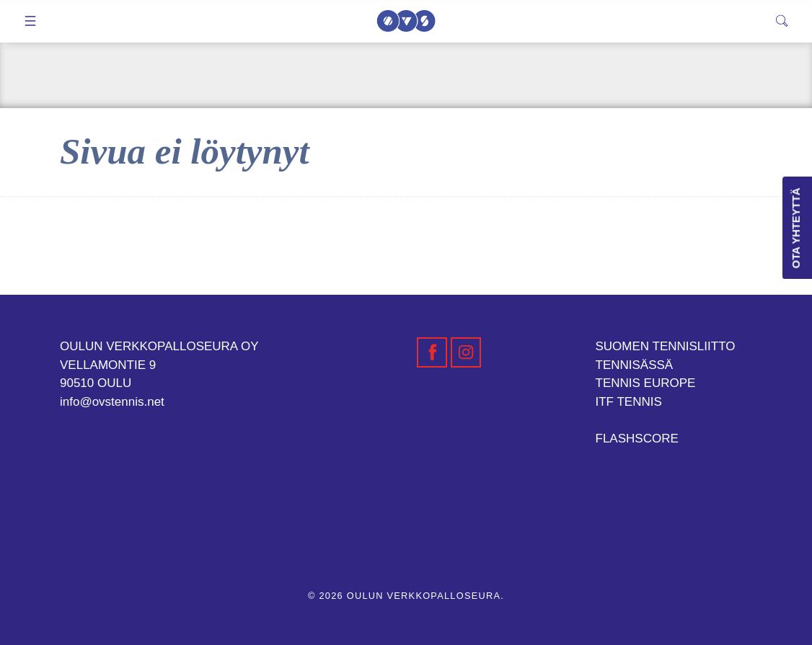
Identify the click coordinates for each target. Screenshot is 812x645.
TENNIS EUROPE (646, 383)
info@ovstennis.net (112, 402)
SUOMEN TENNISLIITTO (666, 346)
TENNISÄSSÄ (635, 365)
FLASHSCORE (637, 439)
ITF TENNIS (629, 402)
